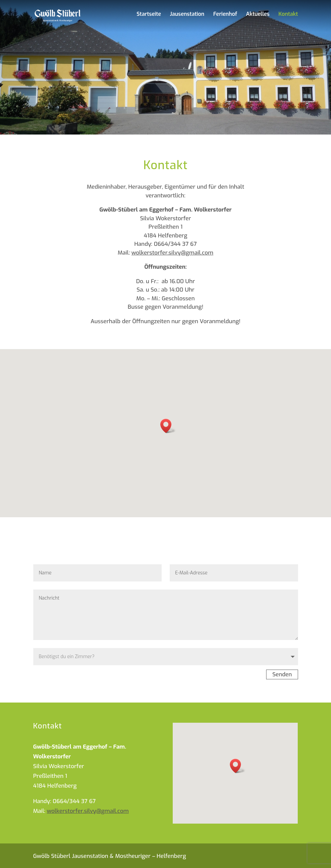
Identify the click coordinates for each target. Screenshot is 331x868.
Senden (282, 674)
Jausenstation (187, 15)
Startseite (149, 15)
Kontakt (288, 15)
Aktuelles (258, 15)
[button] (168, 426)
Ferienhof (225, 15)
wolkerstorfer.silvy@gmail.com (172, 253)
